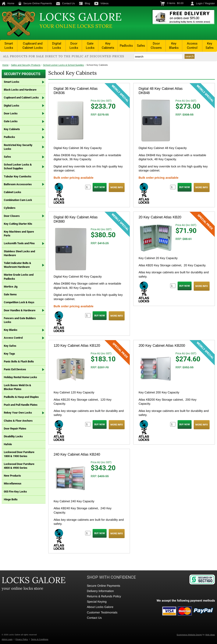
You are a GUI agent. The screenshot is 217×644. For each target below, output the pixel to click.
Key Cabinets (108, 46)
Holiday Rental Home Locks (20, 377)
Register (210, 3)
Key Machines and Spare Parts (19, 234)
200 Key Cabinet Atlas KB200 (162, 346)
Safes (141, 46)
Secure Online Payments (35, 3)
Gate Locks (90, 46)
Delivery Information (100, 591)
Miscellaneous (13, 483)
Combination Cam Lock (18, 200)
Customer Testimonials (102, 612)
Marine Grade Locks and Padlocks (19, 277)
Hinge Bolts (11, 499)
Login (199, 3)
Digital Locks (57, 46)
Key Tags (9, 354)
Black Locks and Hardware (20, 90)
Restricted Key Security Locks (18, 147)
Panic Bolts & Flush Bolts (19, 361)
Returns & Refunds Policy (104, 596)
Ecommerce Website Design (189, 635)
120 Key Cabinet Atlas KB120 (77, 346)
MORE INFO (117, 187)
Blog (85, 3)
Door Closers (156, 46)
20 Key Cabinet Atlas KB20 (160, 217)
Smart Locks (9, 46)
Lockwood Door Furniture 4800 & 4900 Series (19, 466)
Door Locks (74, 46)
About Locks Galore (100, 607)
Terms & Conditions (40, 639)
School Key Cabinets (97, 65)
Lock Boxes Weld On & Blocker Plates (17, 387)
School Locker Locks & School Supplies (63, 65)
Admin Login (7, 639)
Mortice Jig (11, 287)
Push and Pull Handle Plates (21, 405)
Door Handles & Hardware (20, 310)
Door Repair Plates (15, 429)
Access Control (192, 46)
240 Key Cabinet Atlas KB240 (77, 454)
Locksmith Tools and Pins (19, 243)
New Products (12, 476)
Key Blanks (174, 46)
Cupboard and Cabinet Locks (33, 46)
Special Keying (97, 602)
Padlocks (126, 46)
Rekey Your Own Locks (18, 413)
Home (8, 3)
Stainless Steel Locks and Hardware (19, 253)
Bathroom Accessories (18, 184)
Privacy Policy (22, 639)
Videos (101, 3)
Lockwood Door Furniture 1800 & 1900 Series (19, 454)
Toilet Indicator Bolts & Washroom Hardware (17, 265)
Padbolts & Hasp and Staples (21, 397)
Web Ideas (210, 635)
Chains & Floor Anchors (18, 421)
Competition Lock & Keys (19, 302)
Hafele (8, 444)
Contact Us (65, 3)
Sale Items (10, 294)
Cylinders (10, 208)
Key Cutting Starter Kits (18, 224)
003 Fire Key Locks (15, 492)
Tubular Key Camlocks (18, 176)
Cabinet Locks (13, 192)
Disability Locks (13, 436)
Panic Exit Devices (15, 369)
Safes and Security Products (26, 65)
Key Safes (210, 46)
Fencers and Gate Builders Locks (20, 320)
